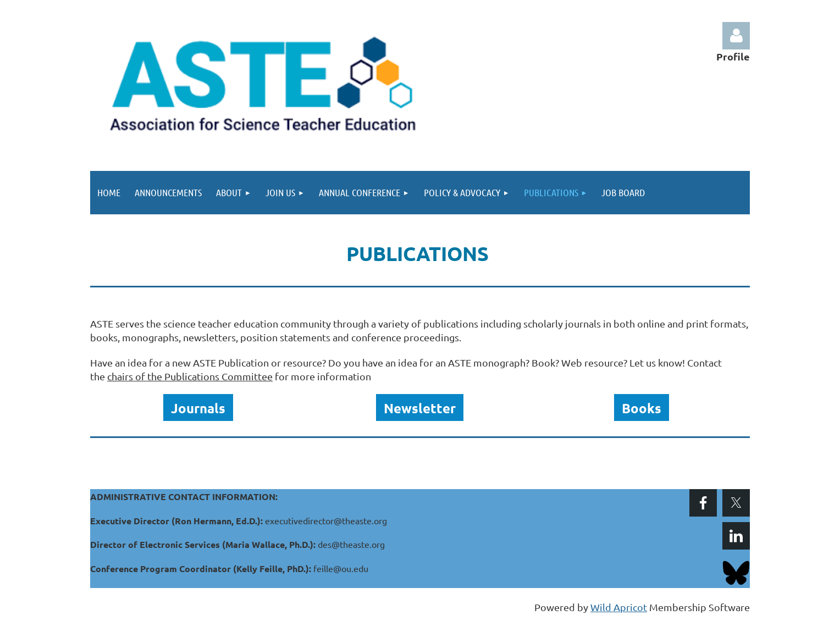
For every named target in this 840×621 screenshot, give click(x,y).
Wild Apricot (619, 607)
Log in (736, 36)
